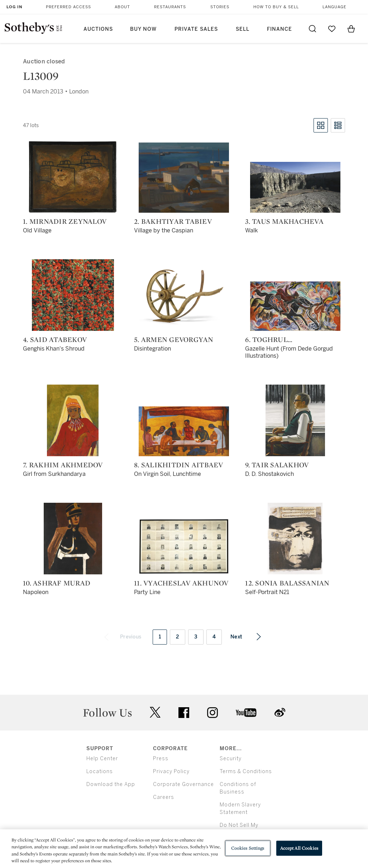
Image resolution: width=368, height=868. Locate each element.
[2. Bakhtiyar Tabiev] (184, 178)
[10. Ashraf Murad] (73, 539)
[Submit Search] (312, 29)
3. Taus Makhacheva (284, 221)
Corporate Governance (183, 784)
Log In (15, 7)
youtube (246, 713)
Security (231, 759)
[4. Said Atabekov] (73, 295)
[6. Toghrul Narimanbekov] (295, 306)
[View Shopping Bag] (351, 29)
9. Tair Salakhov (277, 465)
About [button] (122, 7)
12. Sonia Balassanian (287, 583)
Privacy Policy (171, 771)
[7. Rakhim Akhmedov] (73, 420)
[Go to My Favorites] (332, 29)
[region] (184, 849)
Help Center (102, 759)
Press (161, 759)
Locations (100, 771)
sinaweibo (280, 712)
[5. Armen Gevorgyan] (184, 295)
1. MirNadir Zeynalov (65, 221)
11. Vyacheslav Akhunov (181, 583)
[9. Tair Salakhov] (295, 420)
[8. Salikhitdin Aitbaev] (184, 431)
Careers (164, 797)
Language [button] (334, 7)
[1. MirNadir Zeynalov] (73, 177)
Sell (243, 29)
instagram (212, 713)
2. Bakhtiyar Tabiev (173, 221)
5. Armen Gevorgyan (174, 339)
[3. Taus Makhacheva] (295, 187)
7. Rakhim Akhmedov (63, 465)
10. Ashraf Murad (57, 583)
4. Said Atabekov (55, 339)
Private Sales (196, 29)
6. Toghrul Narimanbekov (274, 339)
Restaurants (170, 7)
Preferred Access (68, 7)
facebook (184, 713)
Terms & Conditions (246, 771)
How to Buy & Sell (276, 7)
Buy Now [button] (143, 29)
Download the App (111, 784)
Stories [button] (220, 7)
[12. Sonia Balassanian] (295, 539)
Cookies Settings (248, 848)
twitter (155, 712)
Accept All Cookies (299, 848)
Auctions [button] (98, 29)
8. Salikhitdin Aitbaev (179, 465)
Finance (279, 29)
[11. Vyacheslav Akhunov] (184, 546)
